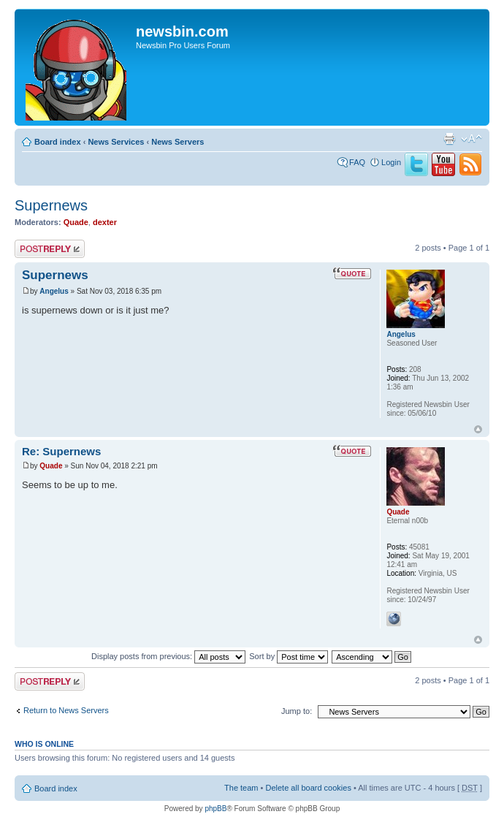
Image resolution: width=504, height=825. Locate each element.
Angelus (54, 291)
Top (478, 429)
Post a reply (50, 249)
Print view (449, 139)
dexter (105, 222)
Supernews (51, 205)
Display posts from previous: (168, 656)
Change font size (471, 139)
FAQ (357, 162)
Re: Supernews (61, 451)
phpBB (215, 809)
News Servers (177, 142)
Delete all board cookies (308, 788)
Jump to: (297, 711)
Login (391, 162)
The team (241, 788)
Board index (58, 142)
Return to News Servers (66, 710)
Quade (76, 222)
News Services (116, 142)
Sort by (289, 656)
